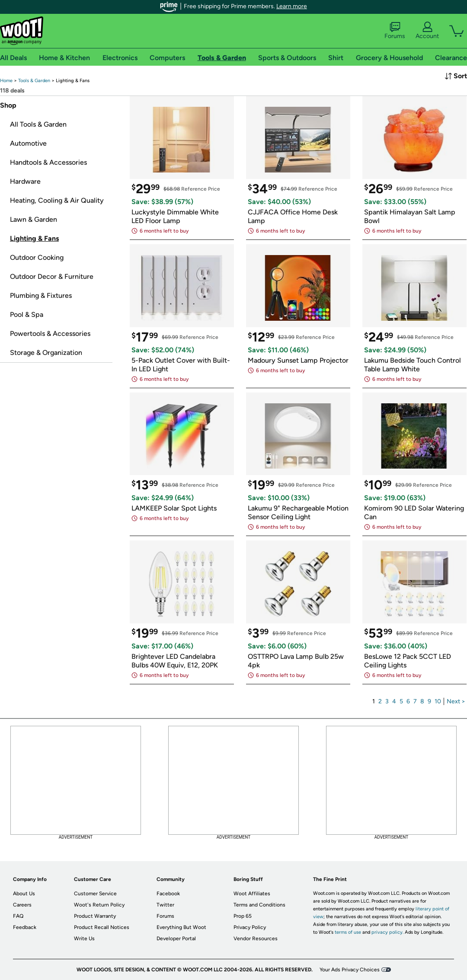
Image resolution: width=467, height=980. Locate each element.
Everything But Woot (181, 927)
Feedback (25, 927)
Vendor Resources (256, 939)
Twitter (165, 905)
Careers (22, 905)
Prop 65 (243, 916)
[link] (6, 81)
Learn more (292, 6)
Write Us (84, 939)
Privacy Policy (250, 927)
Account (427, 31)
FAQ (18, 916)
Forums (395, 31)
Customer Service (95, 894)
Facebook (168, 894)
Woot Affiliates (252, 894)
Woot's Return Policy (99, 905)
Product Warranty (95, 916)
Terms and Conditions (259, 905)
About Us (24, 894)
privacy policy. (387, 932)
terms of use (348, 932)
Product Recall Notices (102, 927)
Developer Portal (176, 939)
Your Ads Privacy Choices (350, 970)
